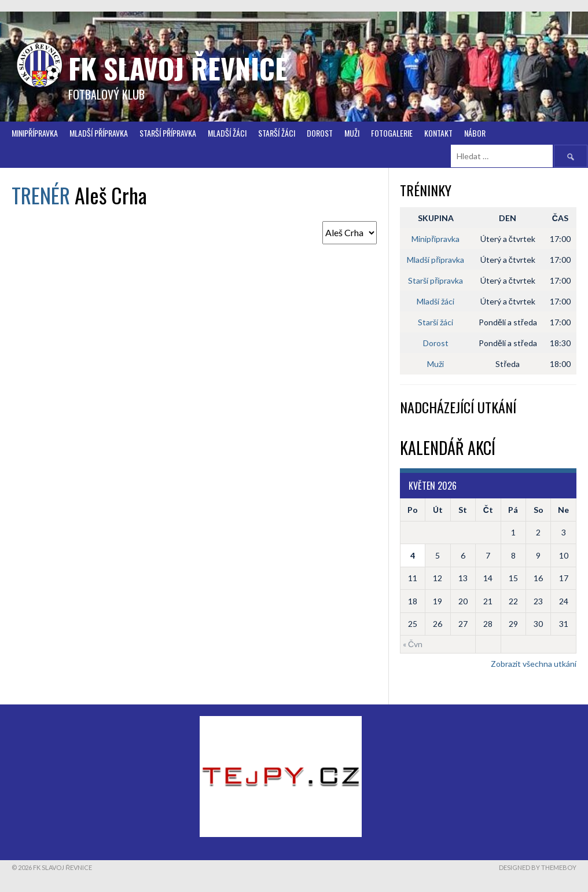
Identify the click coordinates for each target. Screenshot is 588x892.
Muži (352, 133)
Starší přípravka (168, 133)
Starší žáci (436, 322)
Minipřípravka (35, 133)
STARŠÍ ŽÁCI (277, 133)
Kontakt (438, 133)
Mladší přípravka (99, 133)
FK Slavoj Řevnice (178, 68)
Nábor (475, 133)
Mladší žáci (227, 133)
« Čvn (413, 644)
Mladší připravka (436, 260)
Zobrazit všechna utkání (534, 664)
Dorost (320, 133)
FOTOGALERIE (392, 133)
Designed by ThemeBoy (538, 867)
